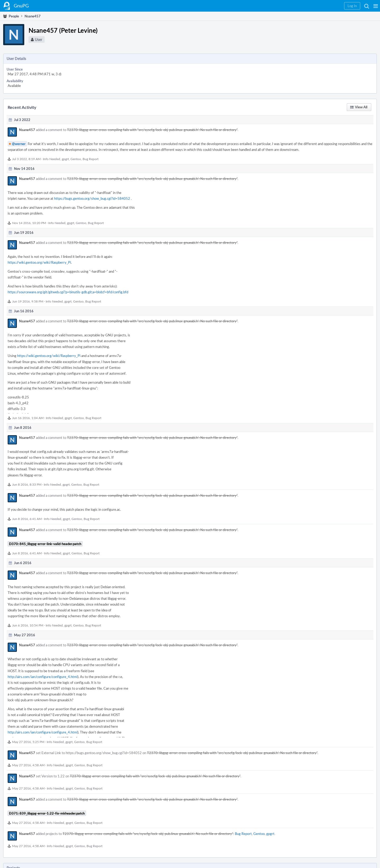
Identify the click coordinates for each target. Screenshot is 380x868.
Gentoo (76, 159)
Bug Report (91, 159)
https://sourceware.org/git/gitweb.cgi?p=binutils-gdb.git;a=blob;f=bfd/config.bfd (68, 292)
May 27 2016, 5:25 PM (28, 742)
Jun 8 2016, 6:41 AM (27, 519)
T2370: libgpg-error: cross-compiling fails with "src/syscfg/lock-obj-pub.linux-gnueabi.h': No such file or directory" (152, 130)
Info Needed (52, 159)
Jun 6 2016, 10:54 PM (28, 625)
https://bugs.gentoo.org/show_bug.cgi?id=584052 (92, 198)
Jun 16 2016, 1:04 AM (28, 418)
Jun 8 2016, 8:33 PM (27, 484)
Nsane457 (27, 130)
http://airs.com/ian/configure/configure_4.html (43, 677)
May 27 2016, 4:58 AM (28, 765)
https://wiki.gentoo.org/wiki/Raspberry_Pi (39, 262)
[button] (376, 6)
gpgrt (65, 159)
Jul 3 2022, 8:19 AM (26, 159)
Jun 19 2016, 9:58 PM (28, 301)
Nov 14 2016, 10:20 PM (29, 223)
